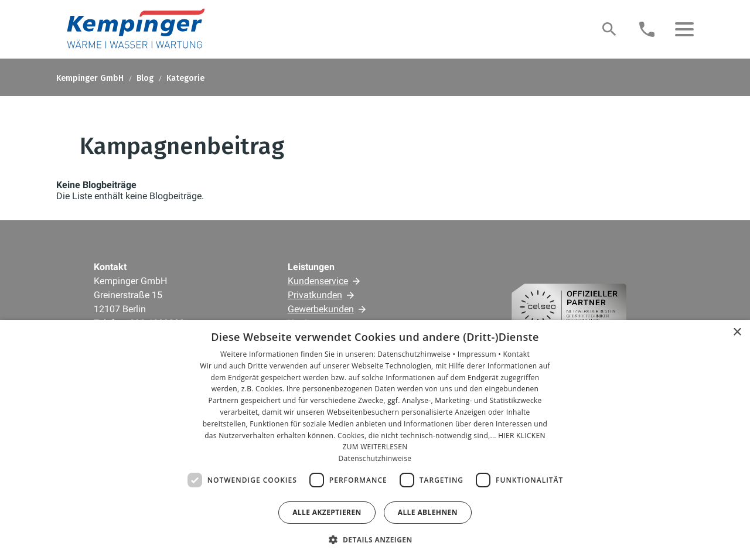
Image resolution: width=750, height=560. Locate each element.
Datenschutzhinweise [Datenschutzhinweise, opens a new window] (375, 458)
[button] (684, 29)
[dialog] (375, 440)
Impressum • (480, 354)
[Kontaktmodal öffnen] (647, 29)
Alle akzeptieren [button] (327, 512)
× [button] (737, 332)
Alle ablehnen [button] (428, 512)
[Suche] (609, 29)
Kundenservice (318, 281)
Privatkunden (315, 295)
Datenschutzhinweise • (417, 354)
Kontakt (516, 354)
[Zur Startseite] (135, 29)
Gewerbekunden (321, 309)
